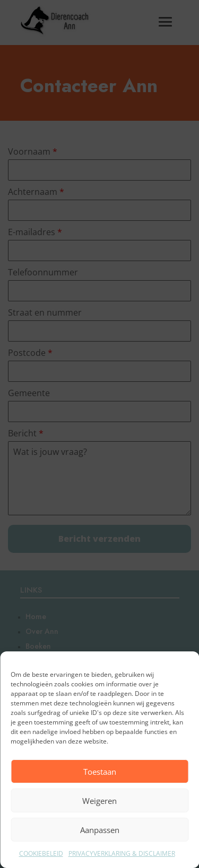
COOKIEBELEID (41, 853)
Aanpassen (100, 830)
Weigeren (99, 801)
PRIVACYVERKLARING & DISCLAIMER (122, 853)
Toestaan (100, 772)
